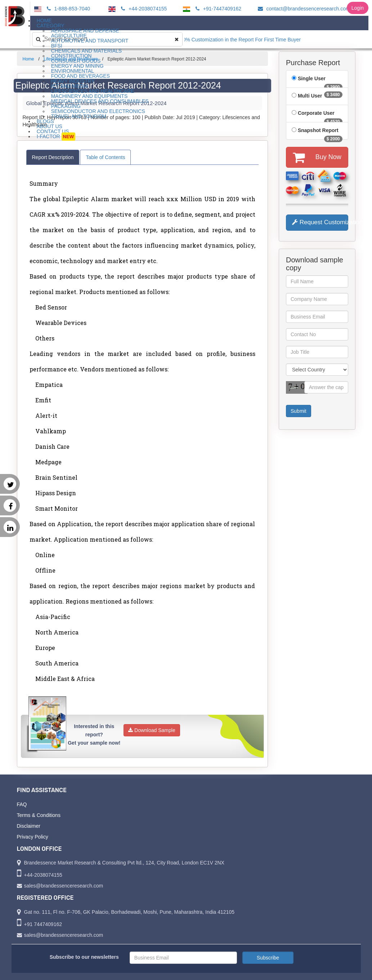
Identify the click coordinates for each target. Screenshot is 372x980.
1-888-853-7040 (68, 9)
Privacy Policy (33, 837)
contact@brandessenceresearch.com (303, 9)
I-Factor (56, 137)
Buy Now (317, 157)
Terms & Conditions (39, 815)
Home (28, 59)
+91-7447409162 (217, 9)
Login (358, 8)
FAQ (22, 804)
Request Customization (320, 222)
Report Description (53, 157)
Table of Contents (105, 157)
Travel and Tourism (79, 116)
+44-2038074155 (143, 9)
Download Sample (152, 730)
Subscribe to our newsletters (84, 957)
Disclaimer (29, 826)
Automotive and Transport (90, 41)
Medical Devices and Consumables (100, 101)
